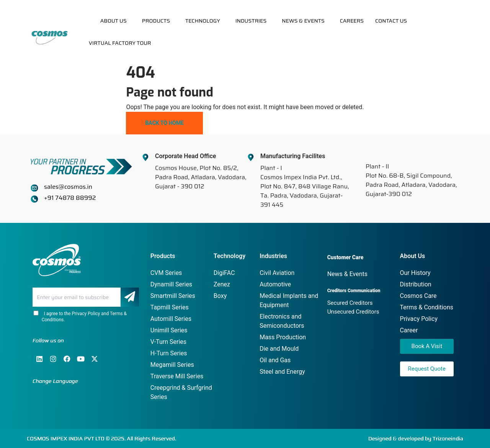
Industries (251, 21)
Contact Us (391, 21)
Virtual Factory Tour (120, 43)
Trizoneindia (448, 438)
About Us (114, 21)
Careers (352, 21)
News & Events (303, 21)
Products (156, 21)
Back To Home (164, 123)
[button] (115, 21)
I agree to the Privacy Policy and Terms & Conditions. (80, 316)
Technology (203, 21)
